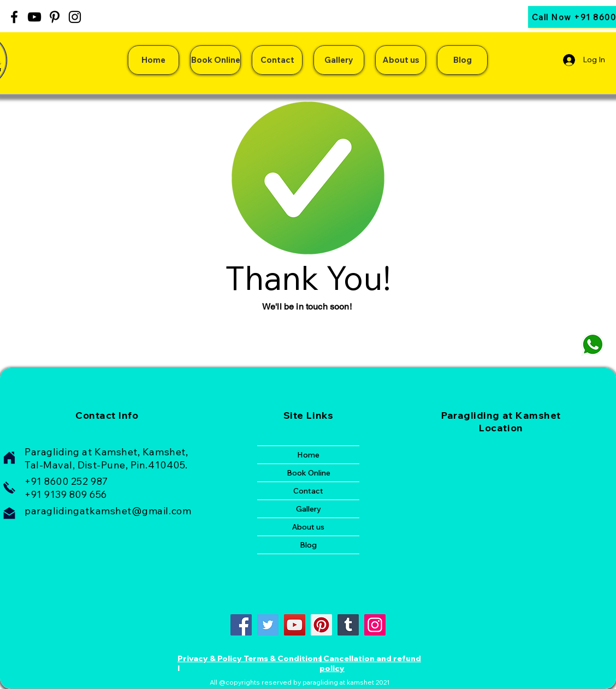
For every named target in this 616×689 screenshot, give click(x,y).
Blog (308, 545)
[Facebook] (14, 17)
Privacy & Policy (210, 658)
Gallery (309, 509)
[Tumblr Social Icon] (348, 625)
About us (308, 527)
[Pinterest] (55, 17)
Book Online (309, 473)
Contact (308, 491)
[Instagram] (75, 17)
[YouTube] (34, 17)
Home (308, 455)
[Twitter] (268, 625)
